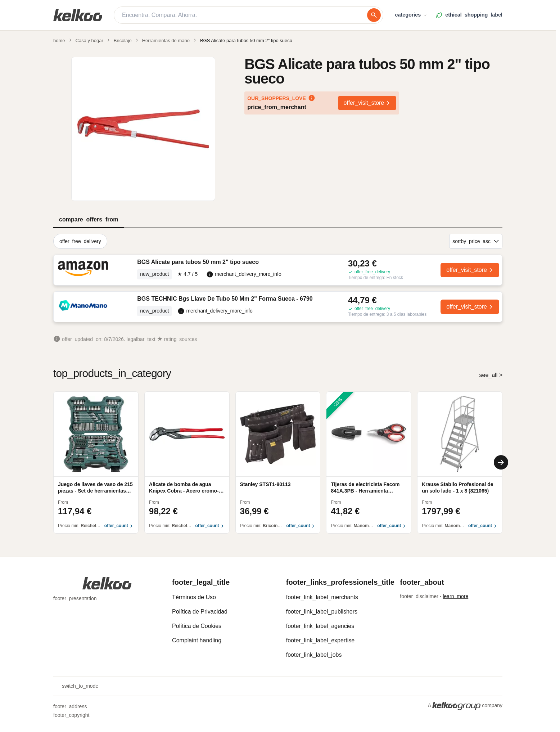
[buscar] (374, 15)
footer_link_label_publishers (322, 612)
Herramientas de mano (166, 41)
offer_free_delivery (80, 241)
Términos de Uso (194, 597)
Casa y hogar (89, 41)
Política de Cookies (197, 626)
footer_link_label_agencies (320, 626)
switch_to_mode (76, 686)
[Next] (501, 462)
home (59, 41)
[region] (278, 462)
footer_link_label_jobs (314, 655)
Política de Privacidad (200, 612)
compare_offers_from (89, 219)
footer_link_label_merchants (322, 597)
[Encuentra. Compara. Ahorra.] (245, 15)
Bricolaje (123, 41)
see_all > (491, 375)
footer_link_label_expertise (320, 640)
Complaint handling (197, 640)
